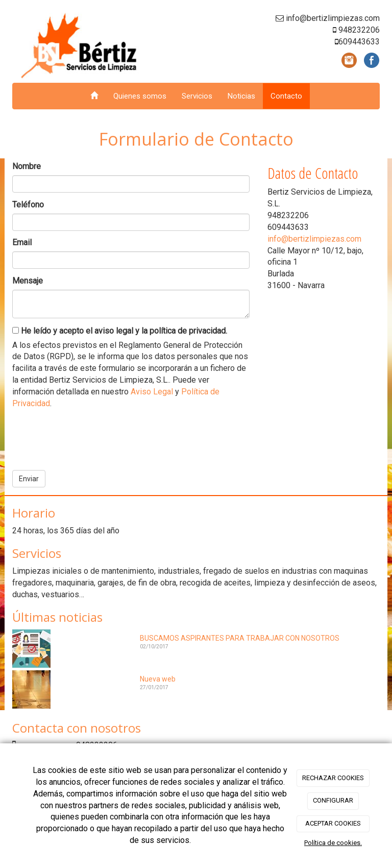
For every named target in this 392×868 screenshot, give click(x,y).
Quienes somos (140, 96)
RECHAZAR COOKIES (333, 778)
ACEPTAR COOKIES (333, 823)
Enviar (29, 479)
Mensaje (28, 281)
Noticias (241, 96)
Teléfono (28, 205)
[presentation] (90, 436)
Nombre (27, 166)
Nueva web (158, 679)
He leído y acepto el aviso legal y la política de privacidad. (120, 331)
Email (22, 242)
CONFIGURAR (333, 800)
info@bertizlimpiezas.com (314, 239)
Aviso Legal (152, 392)
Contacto (286, 96)
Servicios (197, 96)
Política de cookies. (333, 843)
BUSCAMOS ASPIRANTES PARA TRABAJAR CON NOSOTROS (240, 638)
